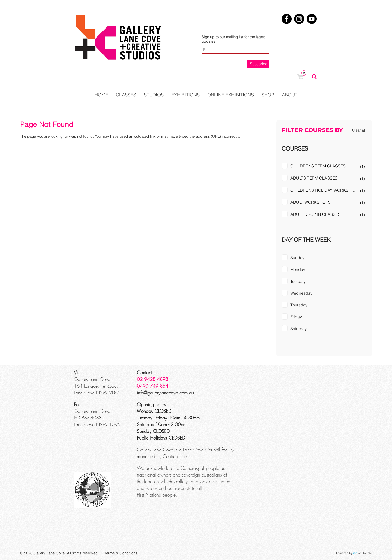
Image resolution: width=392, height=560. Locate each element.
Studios (154, 95)
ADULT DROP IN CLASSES (315, 214)
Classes (126, 95)
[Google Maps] (280, 388)
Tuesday (298, 281)
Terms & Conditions (121, 553)
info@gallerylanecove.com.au (165, 393)
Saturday (298, 329)
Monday (298, 269)
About (290, 95)
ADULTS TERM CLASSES (314, 178)
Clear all (359, 130)
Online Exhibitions (231, 95)
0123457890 (277, 77)
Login (208, 77)
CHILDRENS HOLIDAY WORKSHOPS (325, 190)
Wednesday (301, 293)
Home (101, 95)
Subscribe (259, 64)
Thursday (299, 305)
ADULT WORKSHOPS (310, 202)
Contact (239, 77)
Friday (296, 317)
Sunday (297, 258)
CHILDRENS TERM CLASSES (318, 166)
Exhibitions (185, 95)
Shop (268, 95)
